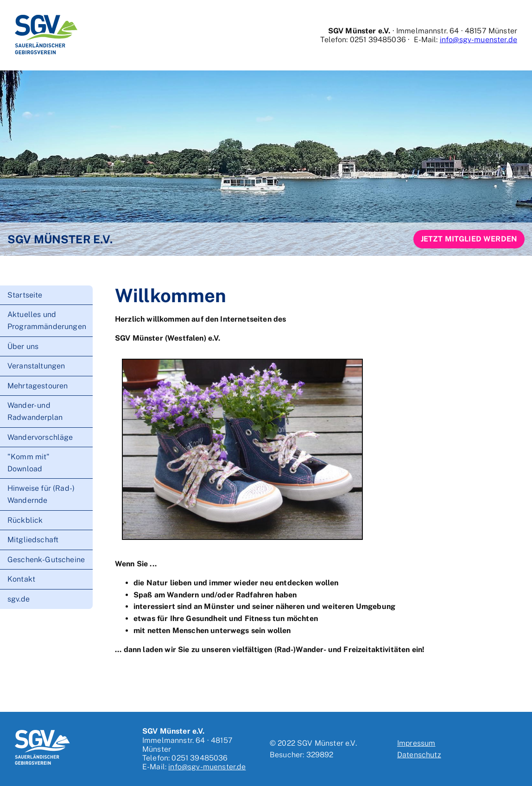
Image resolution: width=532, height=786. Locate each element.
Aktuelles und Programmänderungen (47, 320)
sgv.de (19, 599)
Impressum (416, 743)
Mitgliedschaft (33, 540)
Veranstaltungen (36, 366)
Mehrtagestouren (38, 386)
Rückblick (25, 520)
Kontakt (21, 579)
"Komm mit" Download (29, 463)
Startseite (25, 295)
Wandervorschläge (40, 437)
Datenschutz (419, 755)
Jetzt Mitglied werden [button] (469, 239)
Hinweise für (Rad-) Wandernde (41, 494)
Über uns (23, 346)
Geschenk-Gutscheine (46, 560)
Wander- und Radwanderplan (35, 411)
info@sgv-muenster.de (478, 40)
